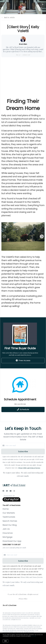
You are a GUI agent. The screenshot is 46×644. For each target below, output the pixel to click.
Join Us (6, 529)
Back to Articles (9, 17)
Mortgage (8, 537)
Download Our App (12, 541)
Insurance (8, 533)
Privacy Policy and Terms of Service (29, 468)
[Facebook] (3, 491)
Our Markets (9, 513)
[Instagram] (14, 491)
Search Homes (10, 521)
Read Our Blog (10, 525)
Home (6, 509)
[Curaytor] (11, 501)
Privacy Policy (23, 599)
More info (34, 636)
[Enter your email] (25, 445)
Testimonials (9, 517)
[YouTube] (11, 491)
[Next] (42, 236)
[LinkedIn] (7, 491)
